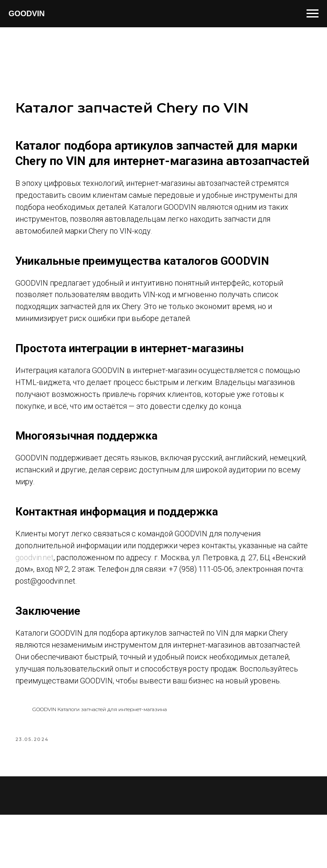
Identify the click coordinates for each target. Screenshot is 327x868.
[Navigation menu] (313, 14)
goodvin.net (68, 592)
